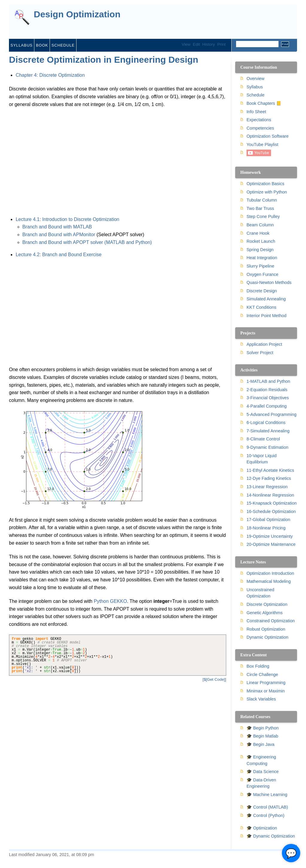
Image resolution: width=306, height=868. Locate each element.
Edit (196, 44)
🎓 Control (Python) (266, 815)
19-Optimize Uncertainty (270, 536)
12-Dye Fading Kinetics (269, 478)
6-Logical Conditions (266, 423)
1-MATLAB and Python (268, 381)
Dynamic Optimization (267, 637)
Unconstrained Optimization (260, 593)
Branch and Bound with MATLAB (57, 227)
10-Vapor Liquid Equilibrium (262, 459)
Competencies (260, 128)
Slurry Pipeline (260, 266)
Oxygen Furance (262, 274)
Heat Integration (262, 258)
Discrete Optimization (267, 604)
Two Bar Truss (260, 208)
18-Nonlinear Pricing (266, 528)
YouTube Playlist (262, 145)
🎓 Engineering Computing (261, 760)
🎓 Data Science (263, 772)
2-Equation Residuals (267, 390)
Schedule (63, 45)
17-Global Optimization (268, 520)
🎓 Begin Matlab (262, 736)
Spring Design (260, 250)
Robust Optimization (266, 629)
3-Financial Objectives (268, 398)
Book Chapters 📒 (264, 103)
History (209, 44)
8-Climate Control (263, 439)
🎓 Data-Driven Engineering (261, 783)
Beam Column (260, 225)
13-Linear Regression (267, 487)
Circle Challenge (262, 675)
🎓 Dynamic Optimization (271, 836)
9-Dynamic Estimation (267, 447)
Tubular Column (262, 200)
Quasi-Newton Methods (269, 282)
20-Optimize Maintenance (271, 544)
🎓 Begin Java (260, 744)
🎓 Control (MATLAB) (267, 807)
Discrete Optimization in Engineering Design (104, 60)
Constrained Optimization (271, 621)
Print (221, 44)
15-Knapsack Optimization (272, 503)
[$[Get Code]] (214, 679)
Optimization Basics (265, 184)
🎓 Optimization (262, 828)
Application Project (264, 344)
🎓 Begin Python (263, 728)
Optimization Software (268, 136)
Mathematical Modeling (269, 581)
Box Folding (258, 666)
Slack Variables (261, 699)
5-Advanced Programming (271, 414)
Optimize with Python (267, 192)
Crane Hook (258, 233)
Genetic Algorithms (265, 613)
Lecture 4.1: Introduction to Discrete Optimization (67, 219)
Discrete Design (262, 291)
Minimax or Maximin (266, 691)
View (186, 44)
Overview (255, 79)
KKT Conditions (261, 307)
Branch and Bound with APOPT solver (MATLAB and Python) (87, 242)
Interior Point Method (267, 316)
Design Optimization (77, 14)
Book (42, 45)
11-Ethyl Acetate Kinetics (270, 470)
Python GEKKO (110, 601)
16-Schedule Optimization (271, 511)
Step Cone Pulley (263, 216)
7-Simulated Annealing (268, 431)
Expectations (259, 120)
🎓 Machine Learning (267, 795)
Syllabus (22, 45)
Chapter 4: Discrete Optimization (50, 75)
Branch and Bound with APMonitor (59, 235)
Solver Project (260, 353)
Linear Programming (266, 683)
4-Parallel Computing (267, 406)
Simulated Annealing (266, 299)
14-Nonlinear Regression (270, 495)
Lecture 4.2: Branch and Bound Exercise (58, 255)
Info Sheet (256, 112)
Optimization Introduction (270, 573)
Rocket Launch (261, 241)
